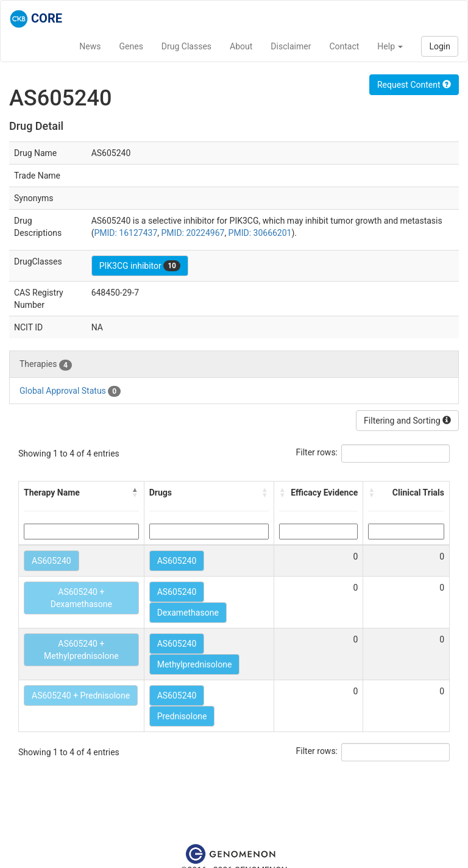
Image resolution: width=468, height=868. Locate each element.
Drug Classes (186, 46)
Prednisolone (182, 716)
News (90, 46)
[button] (135, 493)
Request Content (414, 85)
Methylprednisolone (195, 664)
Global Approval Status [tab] (70, 391)
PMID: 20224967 (193, 233)
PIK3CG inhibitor (140, 266)
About (241, 46)
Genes (131, 46)
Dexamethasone (188, 613)
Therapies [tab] (46, 365)
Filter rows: (317, 452)
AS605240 (51, 561)
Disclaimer (291, 46)
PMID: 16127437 (126, 233)
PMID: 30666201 (260, 233)
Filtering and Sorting (407, 421)
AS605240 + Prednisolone (81, 695)
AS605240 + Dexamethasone (81, 598)
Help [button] (390, 46)
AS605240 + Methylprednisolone (81, 650)
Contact (344, 46)
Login (440, 46)
